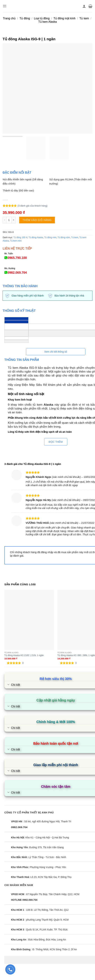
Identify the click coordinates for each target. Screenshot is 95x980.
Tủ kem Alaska (47, 22)
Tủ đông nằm (64, 237)
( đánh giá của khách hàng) (32, 206)
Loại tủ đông (42, 18)
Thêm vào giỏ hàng (37, 220)
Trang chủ (9, 18)
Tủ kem (84, 18)
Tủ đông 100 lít (20, 237)
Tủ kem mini (16, 241)
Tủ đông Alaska (36, 237)
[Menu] (5, 6)
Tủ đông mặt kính (64, 18)
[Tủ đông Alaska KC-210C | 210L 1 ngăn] (29, 620)
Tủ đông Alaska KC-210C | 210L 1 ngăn (24, 655)
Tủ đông (25, 18)
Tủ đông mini (50, 237)
